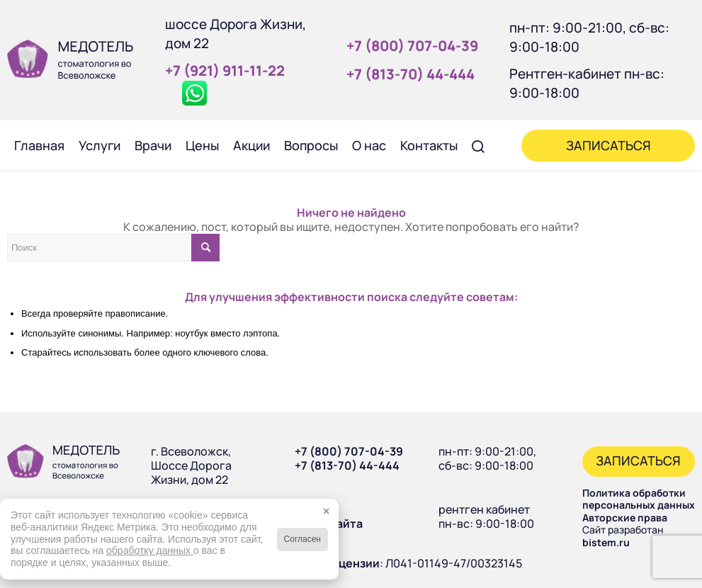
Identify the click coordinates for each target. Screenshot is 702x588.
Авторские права (625, 518)
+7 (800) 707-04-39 (349, 451)
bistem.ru (606, 542)
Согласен (302, 539)
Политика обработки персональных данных (639, 499)
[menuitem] (39, 145)
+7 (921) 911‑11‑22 (225, 70)
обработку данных (150, 550)
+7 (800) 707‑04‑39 (412, 46)
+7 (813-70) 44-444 (347, 465)
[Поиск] (479, 145)
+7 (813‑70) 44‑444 (411, 74)
